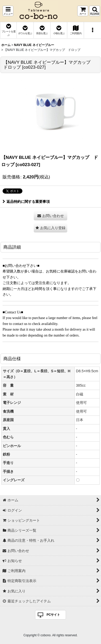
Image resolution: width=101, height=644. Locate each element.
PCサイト (53, 615)
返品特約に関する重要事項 (26, 202)
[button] (8, 11)
